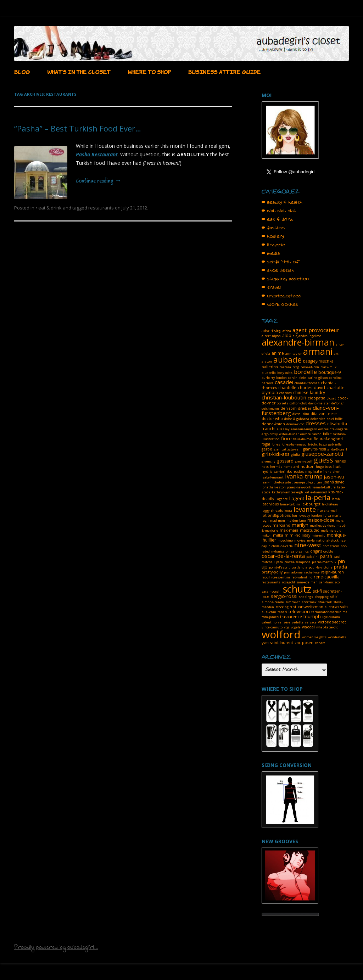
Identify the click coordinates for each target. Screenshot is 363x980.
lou (295, 516)
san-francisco (329, 582)
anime (278, 353)
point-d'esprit (280, 567)
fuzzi (323, 444)
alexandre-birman (298, 342)
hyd (265, 471)
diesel (297, 414)
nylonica (278, 551)
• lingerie (273, 245)
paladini (312, 557)
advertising (271, 331)
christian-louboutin (284, 397)
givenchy (269, 461)
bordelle (305, 372)
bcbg (296, 367)
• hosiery (273, 236)
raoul (266, 577)
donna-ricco (295, 424)
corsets (283, 403)
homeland (291, 467)
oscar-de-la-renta (283, 556)
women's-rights (314, 637)
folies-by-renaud (294, 444)
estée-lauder (289, 434)
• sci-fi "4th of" (281, 262)
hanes (340, 461)
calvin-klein (297, 378)
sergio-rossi (284, 596)
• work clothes (280, 304)
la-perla (318, 497)
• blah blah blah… (281, 211)
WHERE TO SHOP (149, 71)
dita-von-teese (324, 414)
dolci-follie (335, 419)
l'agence (282, 499)
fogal (266, 444)
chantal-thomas (307, 383)
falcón (317, 434)
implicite (314, 471)
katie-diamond (316, 492)
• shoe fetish (278, 270)
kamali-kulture (324, 487)
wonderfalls (337, 637)
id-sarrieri (278, 472)
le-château (330, 504)
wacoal (308, 627)
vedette (298, 622)
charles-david (311, 388)
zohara (320, 643)
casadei (284, 382)
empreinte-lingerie (333, 429)
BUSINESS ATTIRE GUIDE (224, 71)
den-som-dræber (296, 408)
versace (311, 622)
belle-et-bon (310, 367)
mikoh (267, 535)
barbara (285, 367)
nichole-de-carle (281, 546)
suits (344, 607)
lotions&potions (276, 515)
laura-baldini (290, 504)
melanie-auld (331, 530)
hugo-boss (324, 467)
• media (271, 253)
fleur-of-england (328, 439)
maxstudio (310, 530)
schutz (297, 589)
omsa (290, 551)
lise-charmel (327, 511)
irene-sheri (332, 472)
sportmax (309, 602)
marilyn (300, 525)
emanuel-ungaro (304, 429)
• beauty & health (282, 202)
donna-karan (273, 424)
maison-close (321, 520)
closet (331, 398)
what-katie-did (327, 627)
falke (327, 434)
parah (326, 556)
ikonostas (295, 471)
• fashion (273, 228)
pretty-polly (272, 572)
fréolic (313, 444)
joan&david (334, 482)
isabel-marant (273, 477)
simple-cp (293, 602)
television (299, 611)
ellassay (283, 429)
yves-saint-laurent (277, 643)
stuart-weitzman (308, 607)
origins (316, 551)
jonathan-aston (274, 487)
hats (265, 467)
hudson (308, 466)
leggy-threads (272, 511)
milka (278, 535)
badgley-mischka (318, 361)
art (336, 354)
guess (323, 460)
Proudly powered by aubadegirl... (56, 948)
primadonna (293, 572)
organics (302, 551)
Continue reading (99, 181)
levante (305, 509)
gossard (285, 461)
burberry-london (274, 378)
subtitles (332, 607)
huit (337, 466)
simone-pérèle (273, 602)
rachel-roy (312, 572)
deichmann (270, 408)
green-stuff (304, 461)
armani (318, 351)
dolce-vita (318, 419)
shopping (322, 597)
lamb (336, 499)
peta (280, 562)
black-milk (328, 367)
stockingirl (284, 607)
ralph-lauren (333, 572)
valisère (284, 622)
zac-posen (304, 643)
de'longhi (339, 403)
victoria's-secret (332, 622)
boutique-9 (330, 372)
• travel (271, 287)
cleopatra (317, 398)
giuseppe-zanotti (322, 454)
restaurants (101, 208)
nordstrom (331, 546)
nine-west (308, 545)
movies (300, 540)
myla (311, 540)
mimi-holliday (297, 535)
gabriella (335, 444)
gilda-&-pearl (337, 449)
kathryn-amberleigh (287, 492)
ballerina (270, 367)
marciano (281, 525)
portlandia (299, 567)
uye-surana (331, 617)
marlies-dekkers (322, 525)
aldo (287, 335)
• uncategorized (281, 296)
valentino (269, 622)
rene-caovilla (327, 577)
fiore (286, 438)
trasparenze (291, 617)
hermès (276, 467)
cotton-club (298, 403)
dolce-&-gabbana (297, 419)
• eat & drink (49, 208)
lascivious (270, 504)
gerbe (267, 449)
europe (306, 434)
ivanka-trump (304, 476)
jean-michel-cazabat (277, 482)
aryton (267, 361)
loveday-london (310, 516)
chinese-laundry (309, 393)
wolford (281, 634)
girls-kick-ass (276, 454)
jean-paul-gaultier (308, 482)
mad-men (278, 520)
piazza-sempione (297, 562)
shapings (306, 597)
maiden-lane (296, 520)
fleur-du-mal (303, 439)
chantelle (287, 388)
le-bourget (311, 504)
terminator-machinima (329, 612)
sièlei (334, 597)
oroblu (328, 551)
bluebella (269, 373)
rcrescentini (281, 577)
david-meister (319, 403)
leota (288, 511)
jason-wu (334, 477)
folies (276, 444)
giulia (295, 455)
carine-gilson (318, 378)
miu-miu (319, 535)
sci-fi (317, 591)
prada (340, 567)
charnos (286, 393)
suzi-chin (269, 612)
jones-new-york (299, 487)
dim (306, 414)
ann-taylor (294, 354)
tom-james (270, 617)
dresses (316, 423)
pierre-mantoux (324, 562)
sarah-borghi (272, 591)
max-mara (289, 530)
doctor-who (272, 419)
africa (287, 331)
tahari (282, 612)
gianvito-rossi (315, 449)
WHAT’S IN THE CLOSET (79, 71)
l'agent (297, 498)
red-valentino (302, 577)
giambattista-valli (288, 449)
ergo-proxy (270, 434)
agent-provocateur (316, 330)
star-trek (325, 602)
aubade (287, 360)
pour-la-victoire (321, 567)
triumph (312, 616)
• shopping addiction (285, 279)
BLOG (22, 71)
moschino (285, 540)
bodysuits (285, 373)
